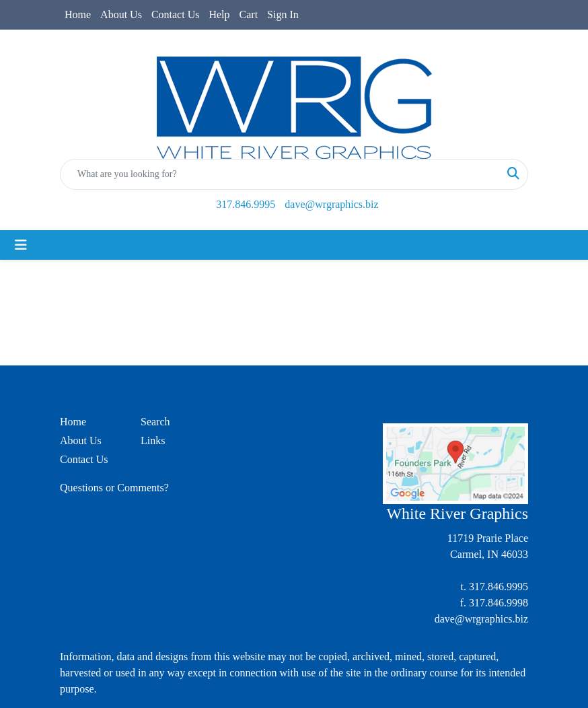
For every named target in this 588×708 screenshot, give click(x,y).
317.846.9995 (246, 204)
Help (219, 14)
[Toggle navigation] (21, 245)
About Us (121, 14)
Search (155, 422)
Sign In (283, 14)
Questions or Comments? (114, 488)
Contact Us (176, 14)
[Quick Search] (280, 174)
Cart (249, 14)
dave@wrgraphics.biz (331, 204)
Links (153, 440)
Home (78, 14)
